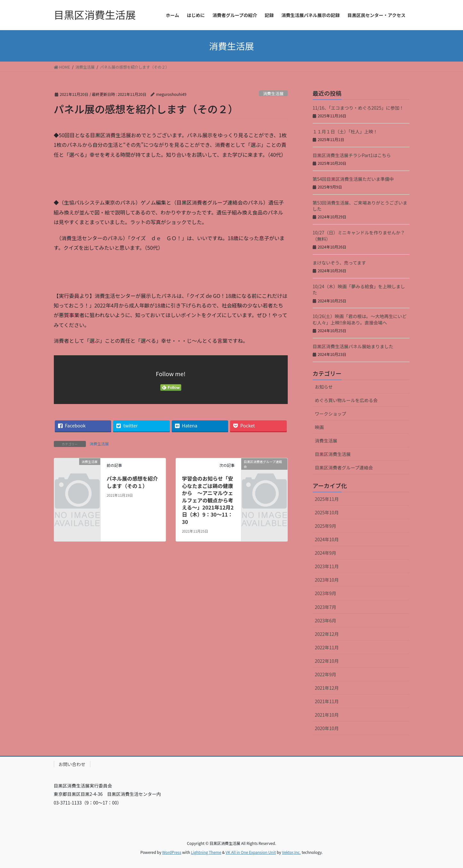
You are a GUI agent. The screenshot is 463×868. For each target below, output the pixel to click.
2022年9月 (326, 674)
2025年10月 (327, 512)
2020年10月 (327, 728)
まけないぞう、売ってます (339, 263)
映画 (319, 427)
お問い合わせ (72, 764)
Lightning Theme (206, 852)
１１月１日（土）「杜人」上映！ (345, 131)
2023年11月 (327, 566)
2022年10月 (327, 661)
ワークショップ (331, 414)
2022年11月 (327, 647)
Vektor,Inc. (291, 852)
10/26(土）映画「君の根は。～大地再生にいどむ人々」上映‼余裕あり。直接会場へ (360, 319)
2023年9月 (326, 593)
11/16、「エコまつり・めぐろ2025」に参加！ (358, 108)
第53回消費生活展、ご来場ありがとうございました (360, 206)
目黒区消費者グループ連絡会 (344, 468)
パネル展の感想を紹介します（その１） (132, 482)
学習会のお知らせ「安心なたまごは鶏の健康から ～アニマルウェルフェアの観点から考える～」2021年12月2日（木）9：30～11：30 (208, 500)
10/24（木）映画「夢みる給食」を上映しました (359, 290)
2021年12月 (327, 688)
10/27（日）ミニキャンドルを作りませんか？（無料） (359, 236)
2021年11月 (327, 701)
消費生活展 (273, 93)
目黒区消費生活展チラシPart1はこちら (352, 155)
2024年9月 (326, 553)
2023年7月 (326, 607)
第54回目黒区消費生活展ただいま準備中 (353, 179)
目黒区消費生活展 (333, 454)
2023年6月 (326, 620)
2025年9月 (326, 526)
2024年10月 (327, 539)
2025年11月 (327, 499)
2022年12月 (327, 634)
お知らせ (324, 387)
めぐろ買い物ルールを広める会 (346, 400)
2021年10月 (327, 715)
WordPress (172, 852)
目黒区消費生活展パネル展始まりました (353, 346)
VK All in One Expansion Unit (251, 852)
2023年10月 (327, 580)
